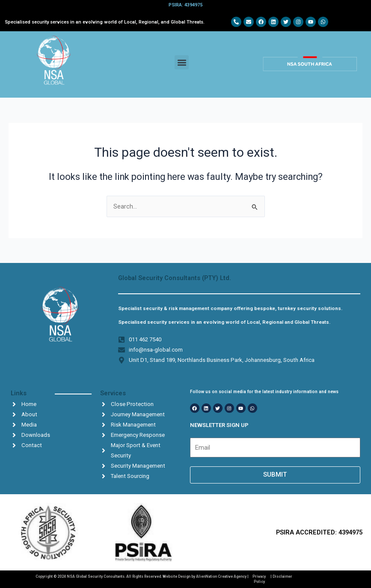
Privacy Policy (259, 579)
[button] (182, 62)
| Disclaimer (281, 576)
